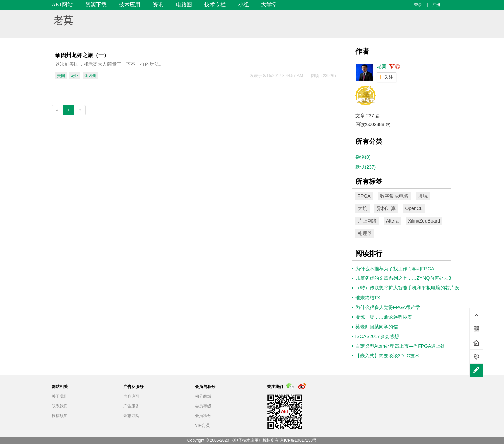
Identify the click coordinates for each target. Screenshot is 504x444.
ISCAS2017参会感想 (377, 336)
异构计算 (386, 208)
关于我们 (60, 396)
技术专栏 (215, 5)
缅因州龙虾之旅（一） (82, 55)
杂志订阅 (131, 416)
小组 (244, 5)
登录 (418, 5)
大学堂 (269, 5)
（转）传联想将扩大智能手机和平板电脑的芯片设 (407, 288)
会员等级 (203, 406)
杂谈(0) (363, 157)
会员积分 (203, 416)
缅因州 (90, 76)
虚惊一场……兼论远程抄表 (384, 317)
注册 (436, 5)
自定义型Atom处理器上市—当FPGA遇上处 (400, 346)
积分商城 (203, 396)
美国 (61, 76)
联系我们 (60, 406)
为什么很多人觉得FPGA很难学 (388, 307)
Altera (392, 221)
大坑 (363, 208)
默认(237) (366, 167)
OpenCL (414, 208)
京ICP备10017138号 (298, 440)
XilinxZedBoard (424, 221)
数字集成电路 (394, 196)
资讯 (158, 5)
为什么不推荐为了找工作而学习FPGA (395, 269)
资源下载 (96, 5)
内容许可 (131, 396)
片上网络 (367, 221)
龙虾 (74, 76)
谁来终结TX (368, 298)
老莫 (63, 20)
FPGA (364, 196)
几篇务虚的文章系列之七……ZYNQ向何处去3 (403, 278)
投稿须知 (60, 416)
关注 (389, 77)
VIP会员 (202, 425)
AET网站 (62, 5)
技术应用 (130, 5)
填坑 (423, 196)
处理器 (365, 233)
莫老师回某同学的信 (377, 327)
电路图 (184, 5)
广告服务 (131, 406)
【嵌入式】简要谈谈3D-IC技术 (388, 356)
